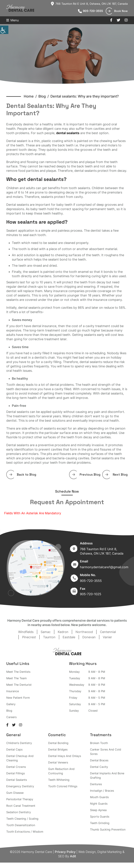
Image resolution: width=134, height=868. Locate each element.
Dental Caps (14, 749)
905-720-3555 (90, 11)
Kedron (63, 632)
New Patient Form (18, 698)
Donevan (89, 637)
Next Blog (117, 474)
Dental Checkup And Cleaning (20, 758)
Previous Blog (86, 474)
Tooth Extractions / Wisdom (25, 832)
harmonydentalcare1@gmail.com (104, 567)
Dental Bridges (58, 749)
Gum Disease (15, 793)
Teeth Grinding (100, 823)
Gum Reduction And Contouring (61, 771)
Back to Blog (23, 474)
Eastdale (69, 637)
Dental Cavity (99, 767)
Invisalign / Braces (102, 791)
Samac (46, 632)
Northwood (84, 632)
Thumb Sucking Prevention (108, 829)
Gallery (11, 704)
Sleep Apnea (98, 810)
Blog (9, 711)
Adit (73, 856)
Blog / (44, 96)
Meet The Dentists (18, 672)
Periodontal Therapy (20, 799)
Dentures (96, 784)
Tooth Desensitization (21, 825)
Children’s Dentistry (19, 743)
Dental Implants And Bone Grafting (107, 775)
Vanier (107, 637)
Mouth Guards (99, 797)
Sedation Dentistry (19, 812)
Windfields (26, 632)
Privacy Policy (65, 852)
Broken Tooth (99, 743)
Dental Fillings (16, 773)
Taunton (49, 637)
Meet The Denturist (19, 685)
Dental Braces (99, 760)
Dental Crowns (16, 767)
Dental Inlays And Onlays (65, 756)
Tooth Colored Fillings (63, 786)
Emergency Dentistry (20, 786)
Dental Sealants (17, 780)
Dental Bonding (58, 743)
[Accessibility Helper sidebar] (4, 30)
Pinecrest (29, 637)
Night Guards (99, 804)
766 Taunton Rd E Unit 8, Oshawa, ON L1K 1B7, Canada (89, 4)
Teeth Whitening (59, 780)
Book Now (118, 11)
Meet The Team (16, 678)
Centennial (108, 632)
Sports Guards (100, 817)
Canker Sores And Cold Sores (106, 752)
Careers (11, 717)
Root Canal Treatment (21, 806)
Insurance (13, 691)
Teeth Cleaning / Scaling (22, 819)
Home (29, 96)
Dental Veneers (58, 762)
